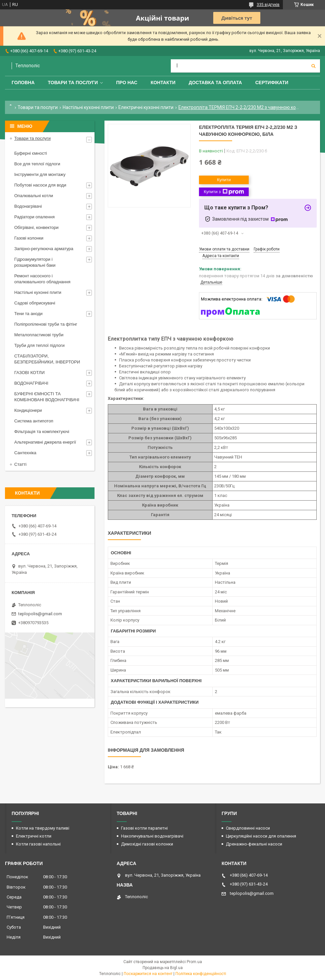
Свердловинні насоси (248, 828)
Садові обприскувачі (35, 303)
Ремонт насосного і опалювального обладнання (42, 279)
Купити (224, 180)
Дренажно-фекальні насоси (254, 844)
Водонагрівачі (28, 206)
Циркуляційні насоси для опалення (261, 836)
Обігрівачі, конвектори (36, 227)
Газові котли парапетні (144, 828)
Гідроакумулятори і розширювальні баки (35, 262)
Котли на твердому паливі (43, 828)
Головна (23, 82)
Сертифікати (272, 82)
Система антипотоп (34, 421)
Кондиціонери (28, 410)
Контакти (163, 82)
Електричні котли (34, 836)
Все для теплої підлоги (37, 164)
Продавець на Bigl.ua (163, 968)
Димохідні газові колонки (147, 844)
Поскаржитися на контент (148, 974)
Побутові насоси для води (40, 185)
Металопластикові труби (39, 335)
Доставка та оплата (215, 82)
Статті (20, 464)
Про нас (127, 82)
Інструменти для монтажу (40, 174)
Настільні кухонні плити (88, 107)
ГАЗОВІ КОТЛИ (29, 373)
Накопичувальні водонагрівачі (152, 836)
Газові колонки (29, 238)
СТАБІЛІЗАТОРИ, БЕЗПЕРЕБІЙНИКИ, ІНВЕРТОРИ (47, 359)
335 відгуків (268, 5)
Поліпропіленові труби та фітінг (46, 324)
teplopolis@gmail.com (40, 614)
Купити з (224, 192)
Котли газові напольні (38, 844)
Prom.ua (194, 962)
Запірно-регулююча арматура (44, 249)
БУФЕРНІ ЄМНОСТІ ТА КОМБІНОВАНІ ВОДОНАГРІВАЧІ (47, 397)
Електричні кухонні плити (146, 107)
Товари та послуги (73, 82)
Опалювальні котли (34, 196)
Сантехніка (25, 453)
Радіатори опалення (34, 217)
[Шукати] (313, 66)
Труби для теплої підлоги (39, 345)
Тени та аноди (28, 314)
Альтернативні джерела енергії (45, 442)
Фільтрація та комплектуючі (42, 432)
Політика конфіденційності (201, 974)
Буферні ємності (31, 153)
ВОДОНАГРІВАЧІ (31, 383)
